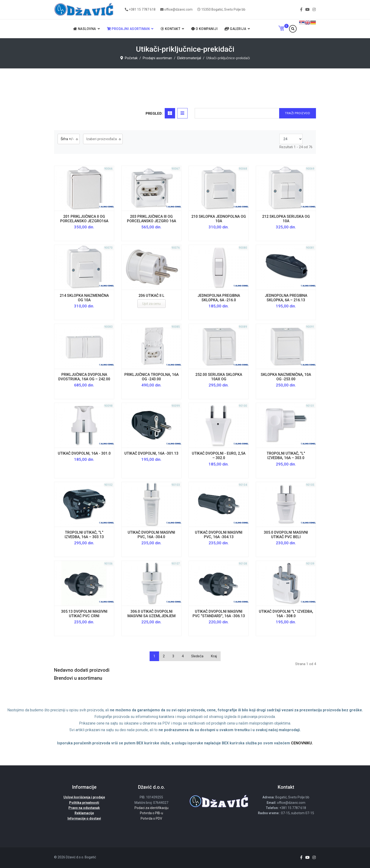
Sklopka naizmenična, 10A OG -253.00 (286, 377)
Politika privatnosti (84, 803)
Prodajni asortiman (128, 29)
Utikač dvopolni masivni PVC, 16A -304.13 (219, 535)
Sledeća (197, 656)
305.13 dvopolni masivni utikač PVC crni (84, 614)
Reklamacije (84, 813)
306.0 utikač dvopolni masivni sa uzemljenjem (151, 614)
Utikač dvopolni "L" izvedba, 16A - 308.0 (286, 614)
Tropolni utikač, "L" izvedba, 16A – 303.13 (84, 535)
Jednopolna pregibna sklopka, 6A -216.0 (219, 298)
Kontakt (171, 29)
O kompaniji (205, 29)
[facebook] (301, 10)
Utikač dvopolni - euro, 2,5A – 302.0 (219, 456)
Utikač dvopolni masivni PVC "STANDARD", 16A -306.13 (219, 614)
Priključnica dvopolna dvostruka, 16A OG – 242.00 (84, 377)
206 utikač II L (151, 296)
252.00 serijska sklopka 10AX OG (219, 377)
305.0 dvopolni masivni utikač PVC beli (286, 535)
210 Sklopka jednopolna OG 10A (219, 219)
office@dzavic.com (178, 9)
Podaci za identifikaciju (151, 808)
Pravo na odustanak (84, 808)
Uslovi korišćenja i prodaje (84, 797)
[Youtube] (307, 10)
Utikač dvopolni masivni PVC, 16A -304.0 (151, 535)
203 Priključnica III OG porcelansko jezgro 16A (151, 219)
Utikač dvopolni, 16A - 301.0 (84, 453)
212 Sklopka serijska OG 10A (286, 219)
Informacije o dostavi (84, 818)
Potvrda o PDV (151, 818)
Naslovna (85, 29)
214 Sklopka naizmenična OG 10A (84, 298)
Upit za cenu (151, 304)
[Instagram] (314, 10)
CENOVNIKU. (302, 743)
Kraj (214, 656)
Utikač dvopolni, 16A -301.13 (151, 453)
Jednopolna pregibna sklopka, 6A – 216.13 (286, 298)
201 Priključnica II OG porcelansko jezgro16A (84, 219)
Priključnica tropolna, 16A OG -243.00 (151, 377)
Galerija (235, 29)
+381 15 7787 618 (142, 9)
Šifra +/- (67, 139)
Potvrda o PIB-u (151, 813)
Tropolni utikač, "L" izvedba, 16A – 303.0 (286, 456)
